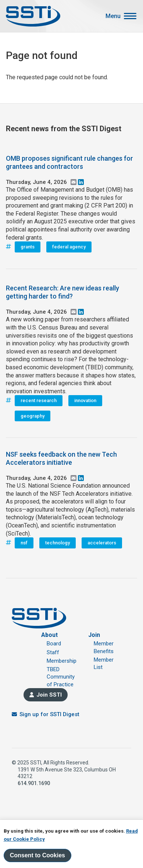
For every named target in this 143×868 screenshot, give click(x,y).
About (49, 635)
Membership (62, 661)
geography (33, 416)
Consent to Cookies (37, 855)
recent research (39, 400)
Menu (113, 16)
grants (28, 247)
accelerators (102, 543)
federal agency (69, 247)
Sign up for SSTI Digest (49, 714)
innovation (85, 400)
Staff (53, 652)
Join (94, 635)
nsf (24, 543)
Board (54, 644)
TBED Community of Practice (61, 677)
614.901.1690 (34, 783)
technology (58, 543)
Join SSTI (49, 695)
